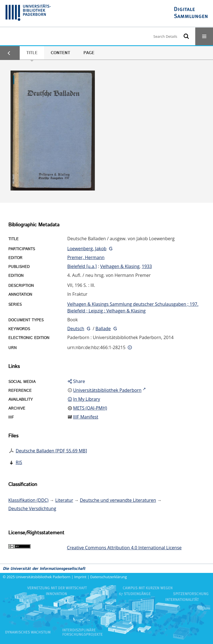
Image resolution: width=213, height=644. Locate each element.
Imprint (80, 577)
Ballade (103, 329)
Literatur (64, 500)
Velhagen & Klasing (120, 266)
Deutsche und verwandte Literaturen (118, 500)
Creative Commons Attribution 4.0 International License (124, 548)
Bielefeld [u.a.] (82, 266)
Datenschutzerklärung (108, 577)
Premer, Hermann (86, 257)
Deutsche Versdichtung (32, 508)
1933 (147, 266)
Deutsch (76, 329)
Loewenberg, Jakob (87, 249)
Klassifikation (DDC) (28, 500)
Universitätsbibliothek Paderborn (43, 577)
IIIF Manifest (86, 417)
